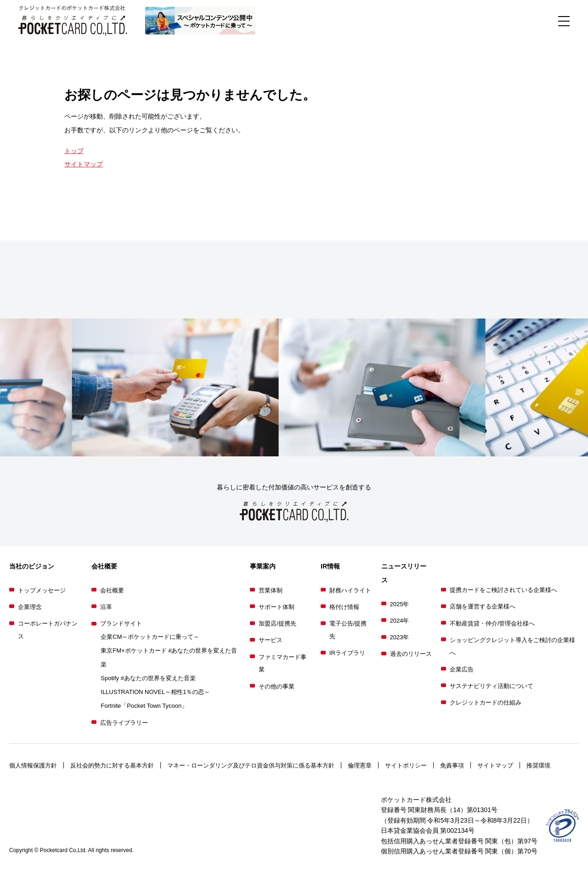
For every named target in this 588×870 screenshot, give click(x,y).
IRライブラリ (347, 653)
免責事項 (452, 765)
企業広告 (462, 669)
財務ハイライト (350, 590)
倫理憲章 (360, 765)
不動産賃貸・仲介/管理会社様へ (492, 623)
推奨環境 (538, 765)
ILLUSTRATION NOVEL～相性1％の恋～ (155, 692)
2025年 (400, 604)
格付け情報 (344, 607)
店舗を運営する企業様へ (483, 606)
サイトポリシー (406, 765)
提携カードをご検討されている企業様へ (503, 590)
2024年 (400, 621)
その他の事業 (277, 686)
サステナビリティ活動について (492, 686)
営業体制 (271, 590)
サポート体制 (277, 607)
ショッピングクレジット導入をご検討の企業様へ (512, 646)
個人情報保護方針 (33, 765)
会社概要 (112, 590)
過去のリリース (411, 654)
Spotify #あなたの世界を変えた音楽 (148, 678)
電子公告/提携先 (348, 630)
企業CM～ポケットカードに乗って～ (150, 637)
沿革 (106, 607)
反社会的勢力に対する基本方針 (112, 765)
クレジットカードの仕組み (486, 702)
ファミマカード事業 (283, 663)
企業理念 (30, 607)
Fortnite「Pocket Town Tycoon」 (144, 706)
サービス (271, 640)
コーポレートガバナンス (48, 630)
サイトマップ (84, 164)
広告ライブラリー (124, 723)
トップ (74, 151)
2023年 (400, 637)
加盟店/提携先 (277, 623)
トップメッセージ (42, 590)
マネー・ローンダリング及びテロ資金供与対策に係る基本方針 (251, 765)
